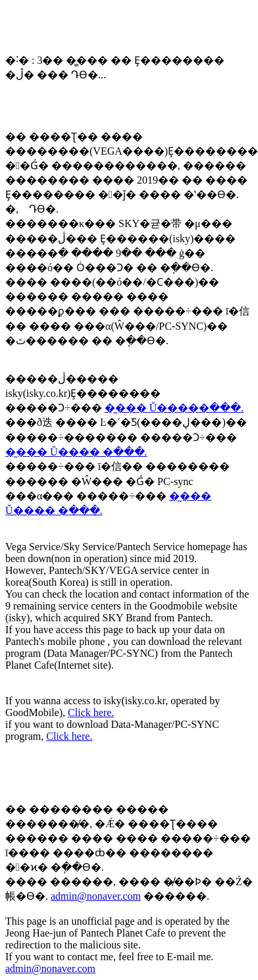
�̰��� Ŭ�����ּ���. (174, 408)
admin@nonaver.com (96, 896)
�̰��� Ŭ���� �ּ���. (76, 452)
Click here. (91, 712)
